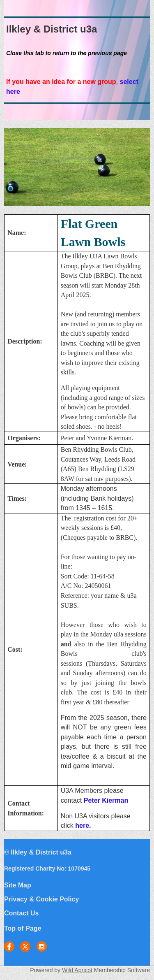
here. (83, 826)
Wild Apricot (77, 970)
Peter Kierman (106, 800)
